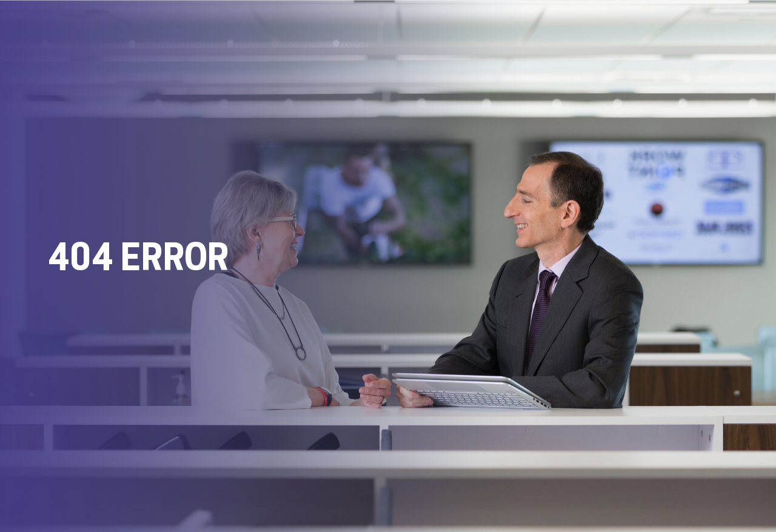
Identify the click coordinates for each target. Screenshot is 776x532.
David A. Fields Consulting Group (393, 464)
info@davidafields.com (193, 490)
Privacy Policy (475, 503)
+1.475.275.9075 (88, 490)
